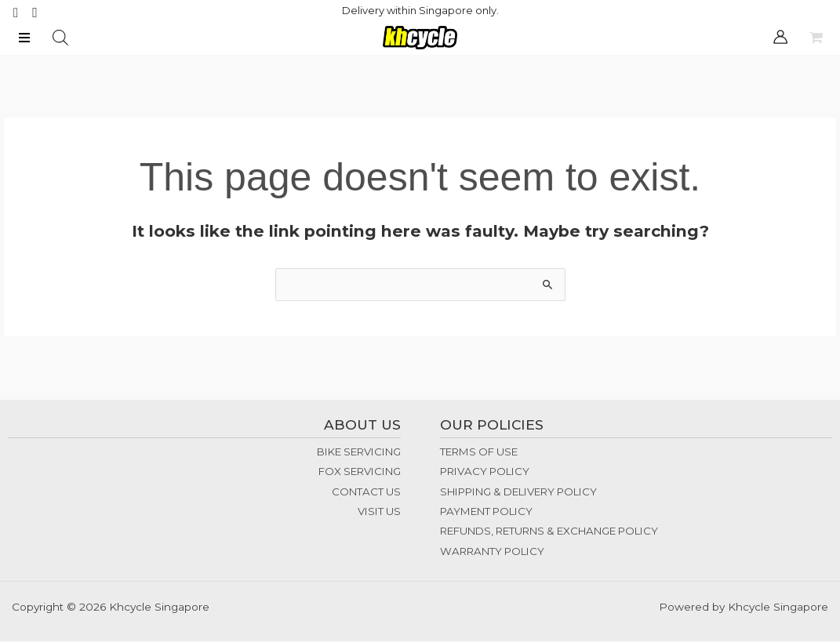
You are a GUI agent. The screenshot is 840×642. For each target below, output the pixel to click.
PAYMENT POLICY (486, 513)
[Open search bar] (60, 38)
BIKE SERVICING (359, 452)
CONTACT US (366, 492)
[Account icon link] (780, 38)
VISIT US (379, 513)
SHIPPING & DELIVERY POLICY (518, 492)
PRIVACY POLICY (485, 473)
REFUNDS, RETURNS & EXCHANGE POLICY (549, 532)
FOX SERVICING (360, 473)
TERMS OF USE (479, 452)
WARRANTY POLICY (492, 552)
